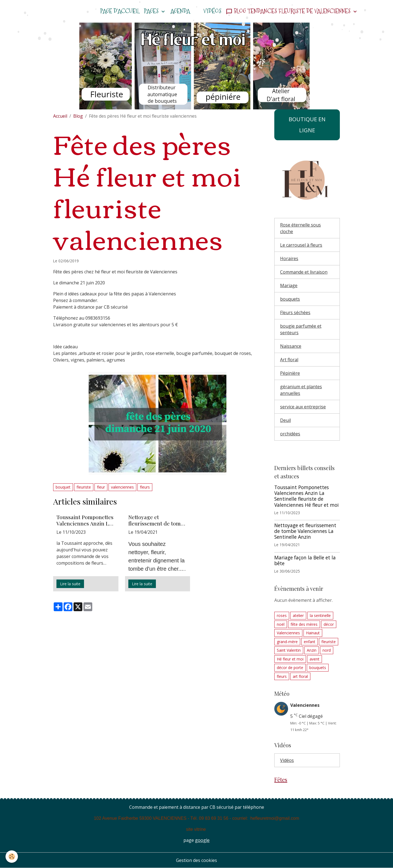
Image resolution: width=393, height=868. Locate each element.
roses (282, 615)
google (202, 840)
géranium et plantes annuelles (301, 390)
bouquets (290, 299)
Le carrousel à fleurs (301, 245)
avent (315, 659)
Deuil (285, 420)
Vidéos (212, 11)
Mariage (289, 285)
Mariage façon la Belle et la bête (305, 560)
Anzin (312, 650)
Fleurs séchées (295, 312)
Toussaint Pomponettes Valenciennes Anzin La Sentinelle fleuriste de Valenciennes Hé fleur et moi (85, 520)
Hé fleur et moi (290, 659)
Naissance (291, 346)
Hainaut (313, 633)
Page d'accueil (120, 11)
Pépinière (290, 373)
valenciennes (122, 487)
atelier (298, 615)
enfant (310, 642)
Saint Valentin (289, 650)
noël (281, 624)
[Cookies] (12, 857)
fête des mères (304, 624)
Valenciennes (288, 633)
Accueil (60, 116)
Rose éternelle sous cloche (300, 228)
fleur (101, 487)
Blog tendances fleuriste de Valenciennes (289, 11)
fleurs (145, 487)
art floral (300, 676)
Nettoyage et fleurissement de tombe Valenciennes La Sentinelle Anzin (157, 520)
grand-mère (287, 642)
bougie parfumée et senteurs (301, 329)
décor (329, 624)
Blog (78, 116)
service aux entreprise (303, 407)
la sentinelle (320, 615)
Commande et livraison (304, 272)
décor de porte (290, 668)
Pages (152, 11)
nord (327, 650)
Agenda (180, 11)
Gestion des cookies (196, 860)
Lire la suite (70, 584)
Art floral (289, 360)
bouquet (63, 487)
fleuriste (84, 487)
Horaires (289, 258)
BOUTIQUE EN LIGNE (307, 125)
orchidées (290, 434)
